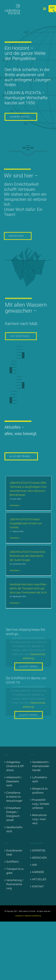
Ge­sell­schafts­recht (15, 829)
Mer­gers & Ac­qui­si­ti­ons (40, 791)
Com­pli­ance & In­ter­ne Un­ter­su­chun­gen (14, 797)
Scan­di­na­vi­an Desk (14, 852)
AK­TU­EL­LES (39, 879)
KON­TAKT (38, 886)
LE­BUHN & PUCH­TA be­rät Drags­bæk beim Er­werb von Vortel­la (27, 523)
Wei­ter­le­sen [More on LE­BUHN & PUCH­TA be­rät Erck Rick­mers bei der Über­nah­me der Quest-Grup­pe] (15, 570)
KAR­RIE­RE (38, 872)
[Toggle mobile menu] (45, 9)
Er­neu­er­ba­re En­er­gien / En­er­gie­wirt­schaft (13, 814)
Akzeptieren (29, 666)
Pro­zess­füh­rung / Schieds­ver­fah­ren (41, 804)
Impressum (19, 916)
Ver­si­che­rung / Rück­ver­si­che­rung (15, 884)
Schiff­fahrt (13, 862)
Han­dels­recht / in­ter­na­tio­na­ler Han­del (41, 766)
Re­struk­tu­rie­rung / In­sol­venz (40, 819)
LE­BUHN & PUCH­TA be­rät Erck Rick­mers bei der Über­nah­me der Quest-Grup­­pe (28, 556)
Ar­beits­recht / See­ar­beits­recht (14, 781)
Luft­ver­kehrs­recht (40, 779)
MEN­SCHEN (39, 858)
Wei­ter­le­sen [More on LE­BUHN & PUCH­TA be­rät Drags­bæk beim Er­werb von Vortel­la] (15, 538)
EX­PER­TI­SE (39, 850)
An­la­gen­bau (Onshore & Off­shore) (15, 766)
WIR (34, 865)
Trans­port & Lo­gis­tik (15, 871)
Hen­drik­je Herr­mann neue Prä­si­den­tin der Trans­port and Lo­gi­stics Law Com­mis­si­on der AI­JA (29, 588)
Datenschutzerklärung (33, 916)
